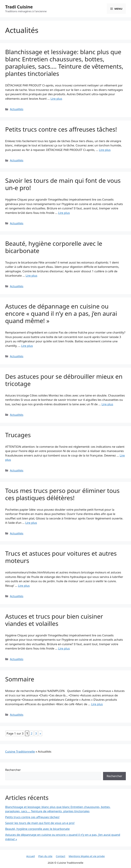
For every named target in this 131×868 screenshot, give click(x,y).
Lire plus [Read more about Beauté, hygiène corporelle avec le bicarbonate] (31, 276)
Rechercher (13, 770)
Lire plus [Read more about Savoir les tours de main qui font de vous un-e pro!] (64, 213)
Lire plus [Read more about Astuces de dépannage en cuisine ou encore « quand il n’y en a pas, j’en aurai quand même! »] (27, 346)
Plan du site (45, 856)
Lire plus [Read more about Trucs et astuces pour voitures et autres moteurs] (24, 586)
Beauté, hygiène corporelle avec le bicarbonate (54, 247)
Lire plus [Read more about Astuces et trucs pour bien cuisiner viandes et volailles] (64, 648)
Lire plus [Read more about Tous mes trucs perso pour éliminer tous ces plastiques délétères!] (31, 523)
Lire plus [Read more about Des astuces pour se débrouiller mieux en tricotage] (107, 404)
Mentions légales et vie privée (87, 856)
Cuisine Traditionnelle (20, 752)
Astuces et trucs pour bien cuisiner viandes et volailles (54, 620)
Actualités (17, 109)
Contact (61, 856)
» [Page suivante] (40, 733)
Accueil (30, 856)
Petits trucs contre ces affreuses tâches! (61, 129)
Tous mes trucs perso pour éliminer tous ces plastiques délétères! (62, 494)
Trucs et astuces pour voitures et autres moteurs (61, 557)
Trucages (18, 435)
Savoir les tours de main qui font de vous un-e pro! (63, 184)
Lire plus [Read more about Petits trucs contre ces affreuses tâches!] (105, 150)
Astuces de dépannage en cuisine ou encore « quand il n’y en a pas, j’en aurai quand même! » (61, 313)
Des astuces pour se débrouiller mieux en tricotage (64, 380)
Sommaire (20, 679)
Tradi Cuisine (19, 7)
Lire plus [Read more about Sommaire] (97, 704)
